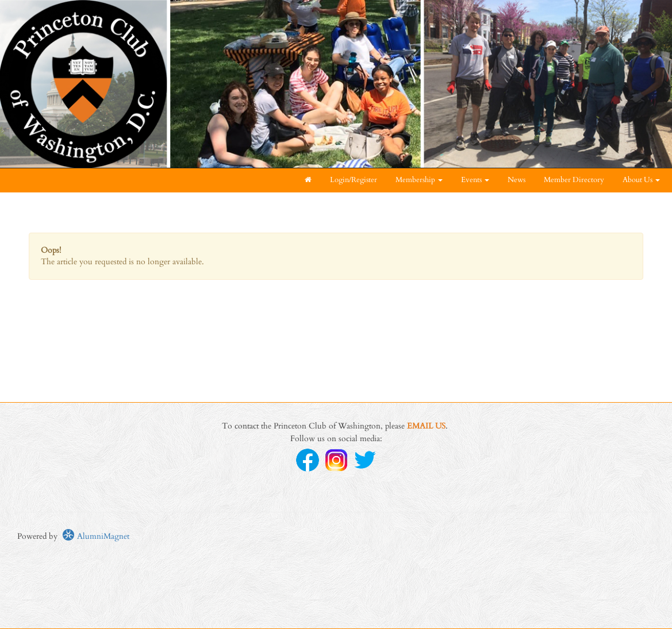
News (517, 180)
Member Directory (574, 180)
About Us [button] (641, 180)
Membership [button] (419, 180)
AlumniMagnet (96, 536)
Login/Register (354, 180)
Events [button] (475, 180)
